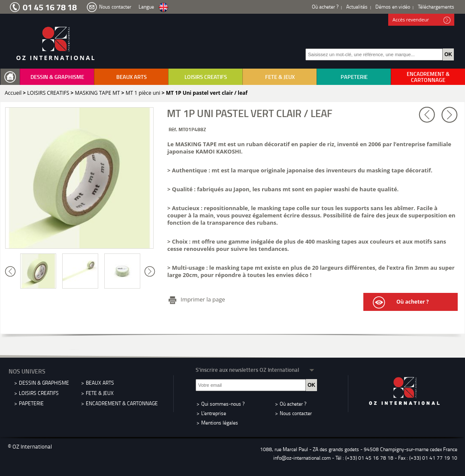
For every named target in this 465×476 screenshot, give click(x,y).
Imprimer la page (203, 299)
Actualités (357, 7)
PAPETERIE (354, 77)
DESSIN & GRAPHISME (57, 77)
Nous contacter (115, 7)
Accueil (13, 93)
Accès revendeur (421, 20)
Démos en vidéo (393, 7)
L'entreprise (214, 413)
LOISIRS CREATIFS (206, 77)
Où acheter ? (325, 7)
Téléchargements (436, 7)
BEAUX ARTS (131, 77)
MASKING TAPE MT (97, 93)
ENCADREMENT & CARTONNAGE (428, 77)
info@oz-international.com (302, 458)
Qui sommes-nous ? (223, 404)
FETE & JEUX (280, 77)
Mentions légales (220, 423)
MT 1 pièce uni (143, 93)
